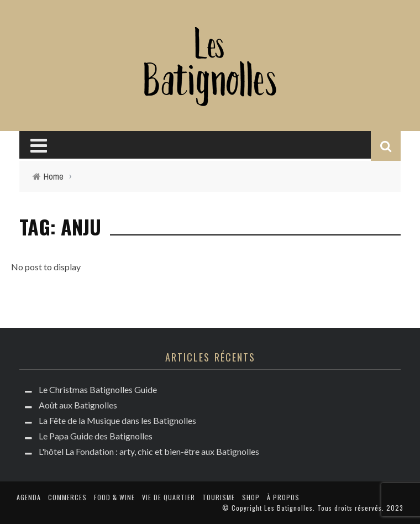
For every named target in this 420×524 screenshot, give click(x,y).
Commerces (67, 497)
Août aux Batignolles (78, 405)
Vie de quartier (169, 497)
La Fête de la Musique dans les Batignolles (117, 420)
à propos (283, 497)
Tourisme (219, 497)
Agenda (29, 497)
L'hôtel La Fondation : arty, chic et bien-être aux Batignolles (149, 451)
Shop (251, 497)
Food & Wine (114, 497)
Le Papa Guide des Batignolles (96, 436)
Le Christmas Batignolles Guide (98, 389)
